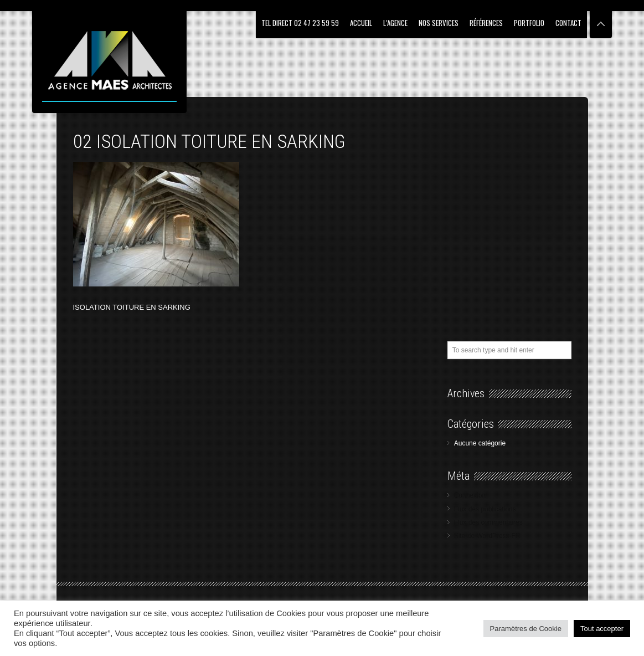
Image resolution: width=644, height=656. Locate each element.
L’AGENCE (395, 23)
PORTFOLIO (529, 23)
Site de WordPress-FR (487, 536)
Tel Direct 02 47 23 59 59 (300, 23)
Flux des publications (485, 509)
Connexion (470, 495)
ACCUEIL (361, 23)
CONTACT (568, 23)
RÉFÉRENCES (486, 23)
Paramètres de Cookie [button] (526, 629)
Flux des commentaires (488, 522)
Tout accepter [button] (602, 629)
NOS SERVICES (439, 23)
